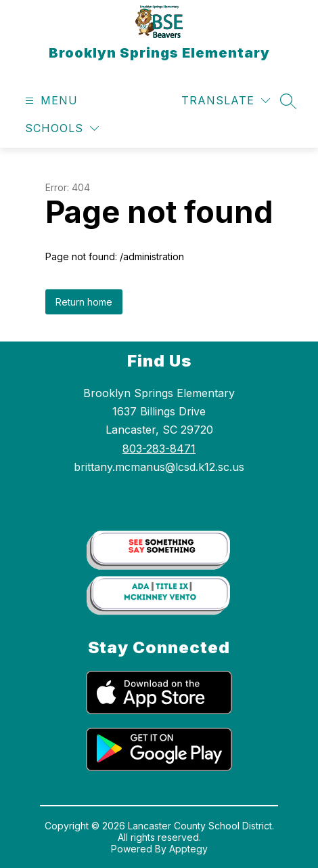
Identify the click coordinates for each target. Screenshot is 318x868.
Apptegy (188, 849)
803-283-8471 (159, 449)
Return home (84, 302)
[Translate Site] (226, 101)
